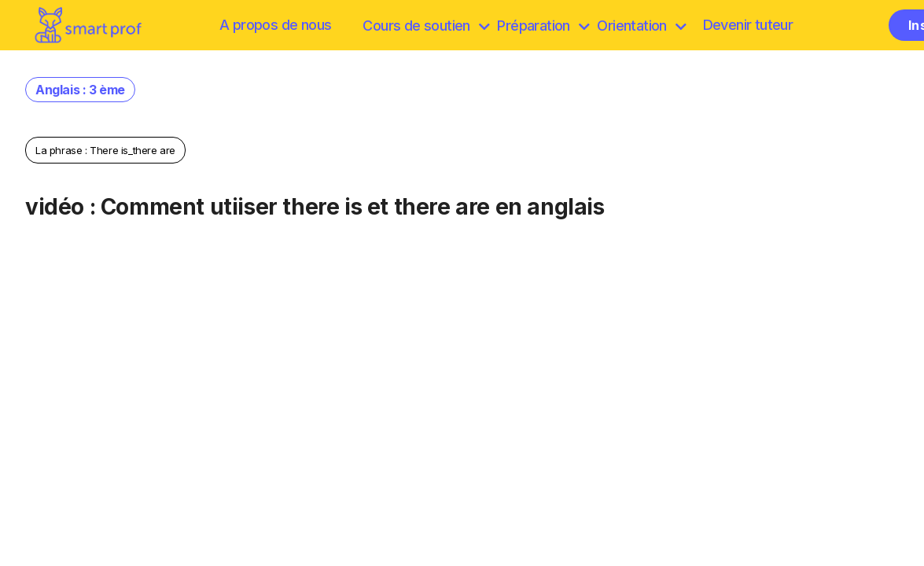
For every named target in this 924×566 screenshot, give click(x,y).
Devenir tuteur (748, 25)
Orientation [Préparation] (641, 26)
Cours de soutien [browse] (426, 26)
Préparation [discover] (543, 26)
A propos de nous (275, 25)
